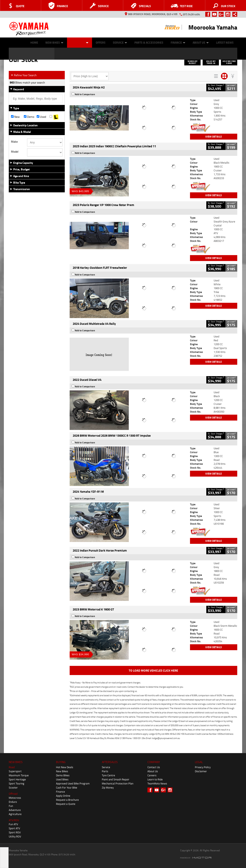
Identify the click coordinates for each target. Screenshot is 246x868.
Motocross (15, 798)
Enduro (13, 802)
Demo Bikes (63, 775)
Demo (29, 117)
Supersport (15, 771)
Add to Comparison (85, 94)
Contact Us (154, 767)
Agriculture (15, 814)
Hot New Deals (65, 767)
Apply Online (63, 796)
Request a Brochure (67, 800)
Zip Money (108, 788)
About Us (201, 42)
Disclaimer (201, 771)
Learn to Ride (155, 779)
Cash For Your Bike (67, 788)
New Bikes (54, 42)
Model (15, 152)
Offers (101, 42)
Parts (105, 771)
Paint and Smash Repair (116, 779)
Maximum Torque (19, 775)
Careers (152, 775)
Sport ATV (14, 828)
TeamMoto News (157, 783)
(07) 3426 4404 (191, 14)
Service (120, 42)
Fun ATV (13, 824)
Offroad (13, 794)
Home (34, 42)
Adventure (15, 810)
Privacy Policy (203, 767)
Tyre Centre (108, 775)
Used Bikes (62, 779)
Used (41, 117)
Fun (11, 806)
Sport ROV (15, 832)
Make (14, 142)
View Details (214, 137)
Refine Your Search (24, 75)
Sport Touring (16, 783)
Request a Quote (66, 804)
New (15, 117)
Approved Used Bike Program (73, 783)
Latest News (225, 42)
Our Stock (80, 42)
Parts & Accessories (149, 42)
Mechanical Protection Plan (118, 783)
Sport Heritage (17, 779)
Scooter (13, 788)
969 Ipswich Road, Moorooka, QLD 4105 (151, 14)
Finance (178, 42)
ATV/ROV (14, 820)
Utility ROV (15, 836)
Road (12, 767)
